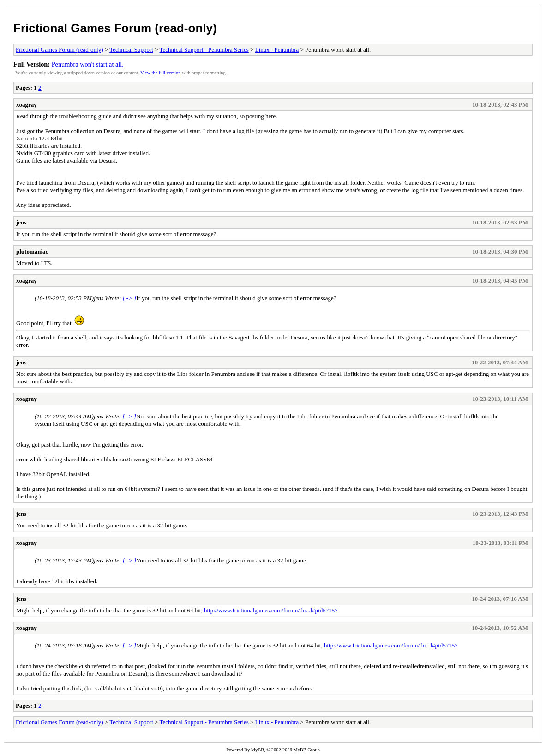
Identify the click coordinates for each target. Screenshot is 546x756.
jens (21, 222)
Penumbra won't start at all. (88, 64)
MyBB (258, 750)
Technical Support (131, 50)
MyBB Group (306, 750)
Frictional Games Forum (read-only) (115, 28)
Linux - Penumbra (277, 50)
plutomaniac (32, 251)
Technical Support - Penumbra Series (204, 50)
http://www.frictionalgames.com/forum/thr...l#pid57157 (271, 610)
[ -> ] (130, 298)
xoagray (27, 105)
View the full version (160, 73)
